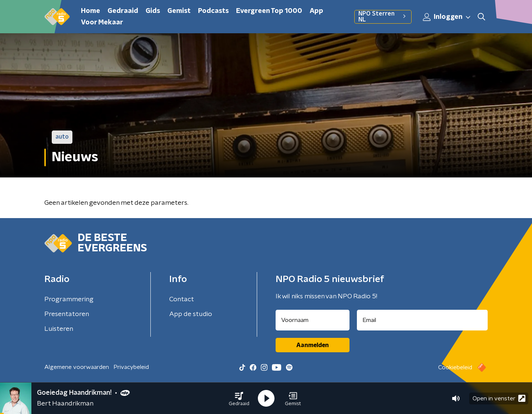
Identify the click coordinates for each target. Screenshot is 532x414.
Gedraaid (123, 11)
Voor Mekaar (102, 23)
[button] (239, 398)
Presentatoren (67, 314)
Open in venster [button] (499, 398)
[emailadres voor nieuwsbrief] (422, 320)
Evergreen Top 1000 (269, 11)
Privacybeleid (131, 367)
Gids (153, 11)
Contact (182, 299)
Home (91, 11)
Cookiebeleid (455, 367)
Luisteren (59, 329)
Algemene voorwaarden (77, 367)
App (316, 11)
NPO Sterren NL (383, 17)
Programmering (69, 299)
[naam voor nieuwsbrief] (313, 320)
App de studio (191, 314)
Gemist (179, 11)
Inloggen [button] (447, 17)
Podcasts (213, 11)
